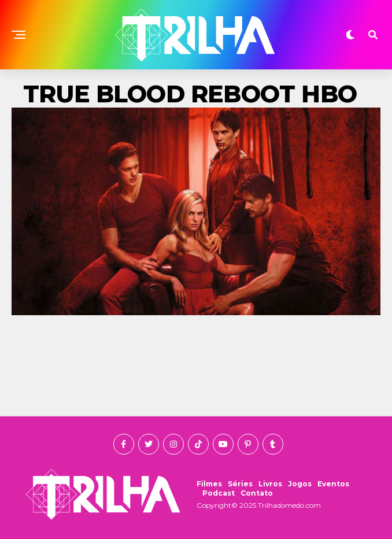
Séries (240, 484)
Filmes (209, 484)
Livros (270, 484)
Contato (257, 493)
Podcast (219, 493)
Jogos (300, 484)
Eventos (333, 484)
